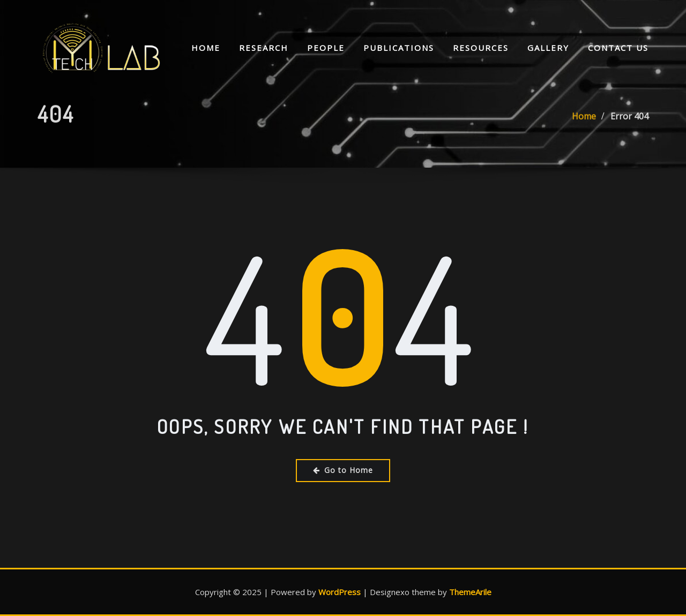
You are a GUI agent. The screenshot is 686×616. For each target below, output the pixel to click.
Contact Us (618, 48)
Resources (481, 48)
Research (264, 48)
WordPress (340, 592)
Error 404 (629, 124)
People (326, 48)
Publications (399, 48)
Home (206, 48)
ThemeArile (470, 592)
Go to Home (343, 470)
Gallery (548, 48)
